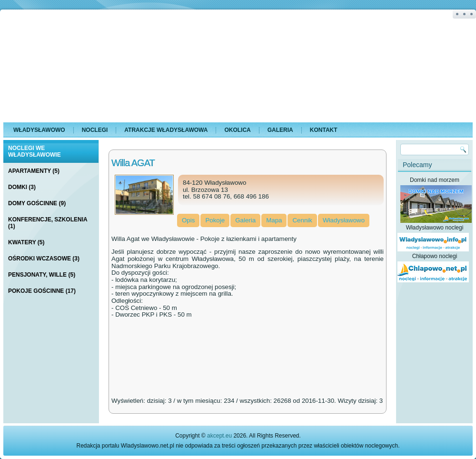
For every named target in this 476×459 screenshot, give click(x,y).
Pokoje (215, 220)
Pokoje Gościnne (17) (42, 291)
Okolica (237, 130)
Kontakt (324, 130)
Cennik (302, 220)
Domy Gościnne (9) (37, 203)
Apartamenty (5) (34, 171)
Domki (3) (22, 187)
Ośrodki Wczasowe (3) (44, 259)
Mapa (274, 220)
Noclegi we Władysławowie (35, 151)
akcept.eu (219, 436)
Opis (188, 220)
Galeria (280, 130)
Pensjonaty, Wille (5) (42, 275)
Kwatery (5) (26, 242)
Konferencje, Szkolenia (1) (48, 223)
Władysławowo (39, 130)
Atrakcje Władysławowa (166, 130)
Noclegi (95, 130)
